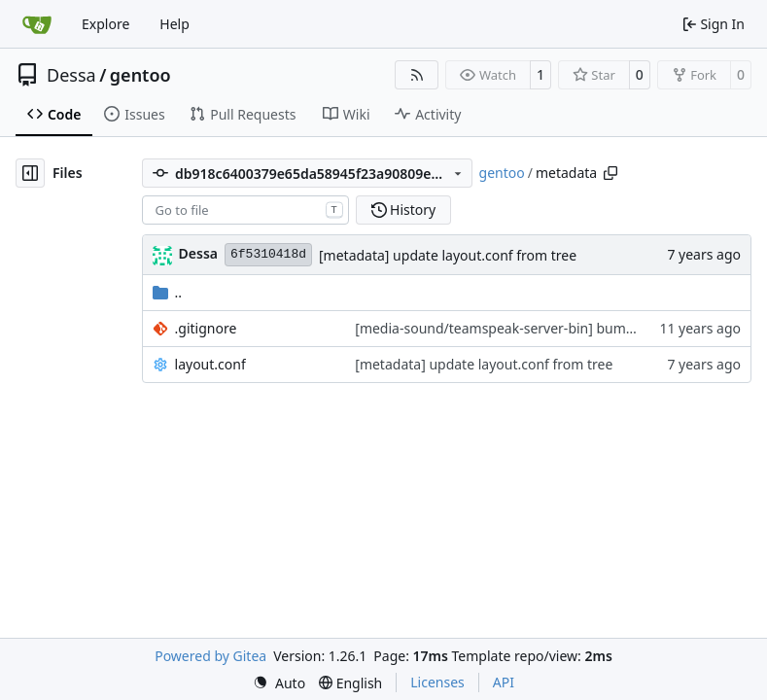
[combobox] (245, 210)
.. (168, 292)
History (404, 210)
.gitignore (206, 328)
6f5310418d (268, 254)
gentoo (140, 75)
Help (174, 24)
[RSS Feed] (417, 75)
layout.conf (210, 364)
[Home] (37, 24)
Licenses (437, 682)
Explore (105, 24)
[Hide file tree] (30, 173)
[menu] (279, 683)
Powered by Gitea (210, 656)
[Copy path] (610, 173)
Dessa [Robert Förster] (198, 253)
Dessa (71, 75)
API (504, 682)
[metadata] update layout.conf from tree (448, 255)
